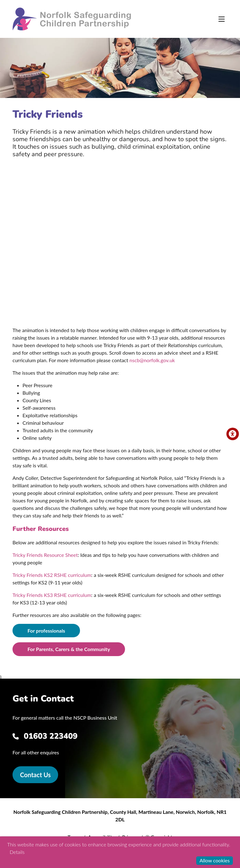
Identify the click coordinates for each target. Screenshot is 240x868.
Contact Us (35, 775)
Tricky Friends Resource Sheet (45, 555)
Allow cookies (215, 860)
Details (17, 852)
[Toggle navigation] (222, 19)
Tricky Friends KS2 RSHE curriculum (52, 575)
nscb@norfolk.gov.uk (152, 360)
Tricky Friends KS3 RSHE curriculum (52, 595)
